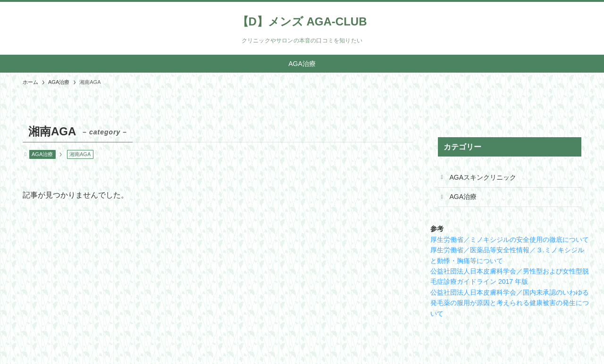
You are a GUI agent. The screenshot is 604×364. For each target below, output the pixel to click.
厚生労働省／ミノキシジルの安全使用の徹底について (510, 240)
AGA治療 (42, 154)
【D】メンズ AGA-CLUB (302, 22)
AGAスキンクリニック (483, 177)
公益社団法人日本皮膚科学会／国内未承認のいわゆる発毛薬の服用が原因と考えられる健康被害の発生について (510, 303)
